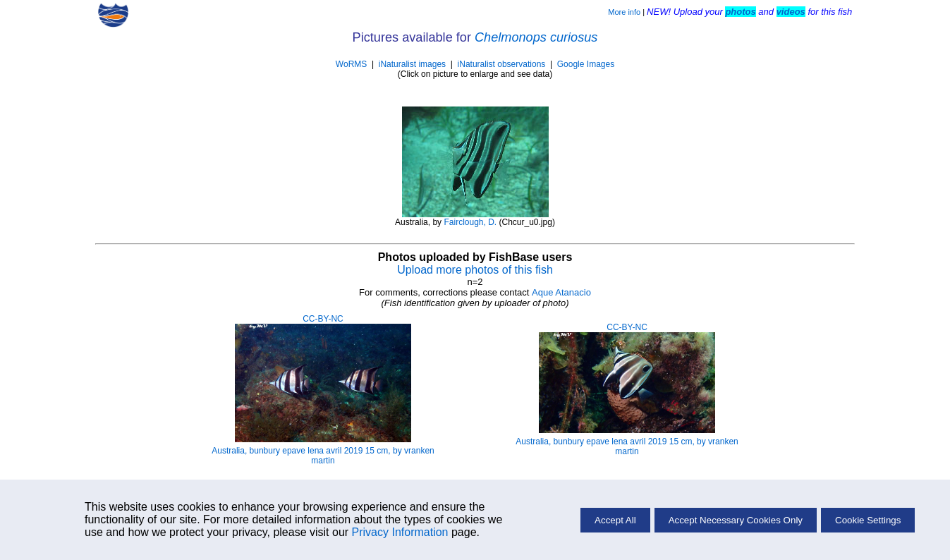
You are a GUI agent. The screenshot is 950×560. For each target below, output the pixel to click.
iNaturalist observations (502, 64)
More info (624, 12)
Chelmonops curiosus (536, 37)
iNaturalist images (412, 64)
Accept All (615, 520)
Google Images (586, 64)
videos (791, 12)
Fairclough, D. (470, 222)
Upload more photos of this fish (475, 270)
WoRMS (351, 64)
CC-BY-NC (323, 319)
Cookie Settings (868, 520)
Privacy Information (400, 532)
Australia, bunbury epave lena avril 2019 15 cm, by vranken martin (323, 456)
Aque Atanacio (561, 292)
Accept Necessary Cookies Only (736, 520)
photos (740, 12)
